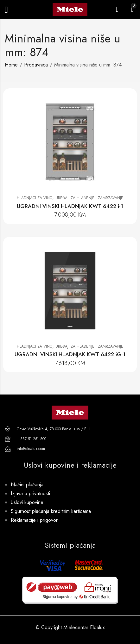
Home (11, 65)
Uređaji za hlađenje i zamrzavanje (89, 198)
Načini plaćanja (27, 485)
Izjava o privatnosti (30, 493)
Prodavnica (36, 65)
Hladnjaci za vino (35, 198)
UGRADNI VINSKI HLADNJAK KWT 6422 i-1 (70, 206)
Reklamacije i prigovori (35, 520)
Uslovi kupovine (27, 502)
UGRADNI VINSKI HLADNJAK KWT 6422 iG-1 (70, 354)
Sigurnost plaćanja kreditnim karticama (51, 511)
